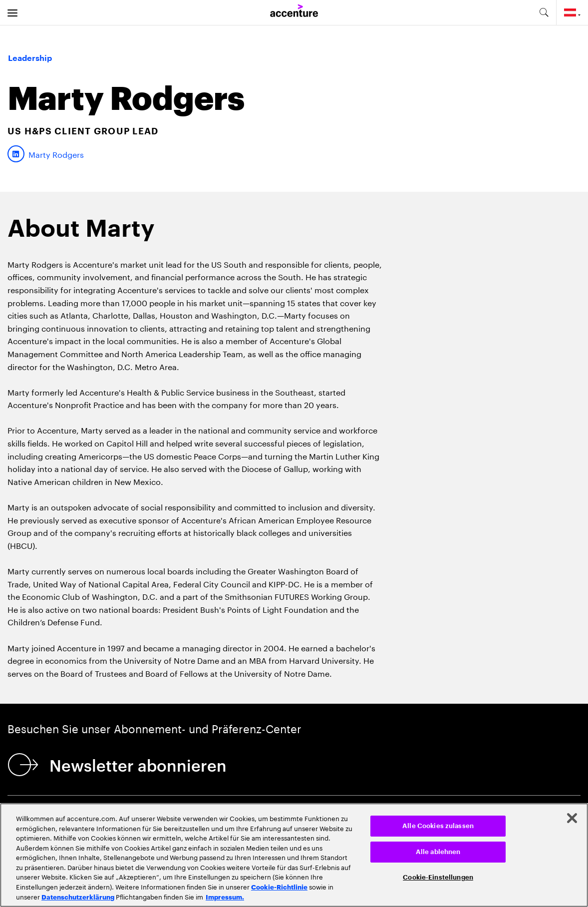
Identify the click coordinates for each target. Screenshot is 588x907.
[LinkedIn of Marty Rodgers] (46, 154)
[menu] (12, 12)
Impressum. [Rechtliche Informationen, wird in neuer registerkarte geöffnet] (225, 897)
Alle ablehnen (438, 852)
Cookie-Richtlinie (279, 887)
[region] (294, 855)
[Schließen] (572, 818)
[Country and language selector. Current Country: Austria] (572, 12)
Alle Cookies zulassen (438, 826)
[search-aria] (544, 12)
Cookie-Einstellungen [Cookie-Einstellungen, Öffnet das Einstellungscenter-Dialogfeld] (438, 877)
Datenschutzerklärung (78, 897)
